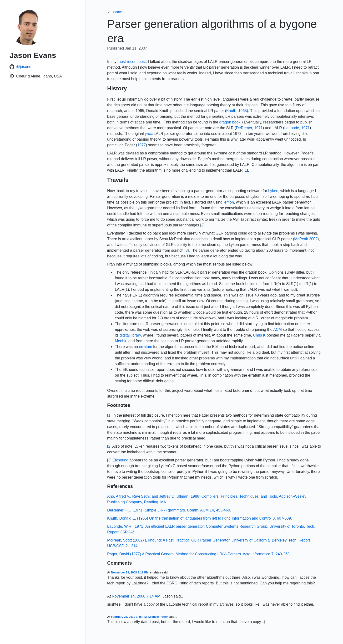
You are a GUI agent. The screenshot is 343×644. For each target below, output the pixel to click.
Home (114, 12)
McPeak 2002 (306, 239)
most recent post (132, 62)
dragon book (230, 122)
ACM (277, 330)
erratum (145, 347)
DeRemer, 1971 (249, 128)
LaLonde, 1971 (297, 128)
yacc (149, 134)
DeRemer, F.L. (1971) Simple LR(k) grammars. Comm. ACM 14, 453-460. (169, 510)
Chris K (259, 335)
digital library (130, 335)
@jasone (24, 67)
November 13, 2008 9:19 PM (130, 572)
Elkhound (120, 460)
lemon (229, 202)
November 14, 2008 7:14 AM (136, 596)
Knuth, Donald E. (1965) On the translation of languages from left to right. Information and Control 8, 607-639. (200, 518)
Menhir (121, 341)
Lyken (273, 191)
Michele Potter (158, 617)
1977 (141, 145)
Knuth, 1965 (237, 111)
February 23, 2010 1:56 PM (129, 617)
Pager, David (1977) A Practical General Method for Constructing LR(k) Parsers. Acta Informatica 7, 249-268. (199, 554)
